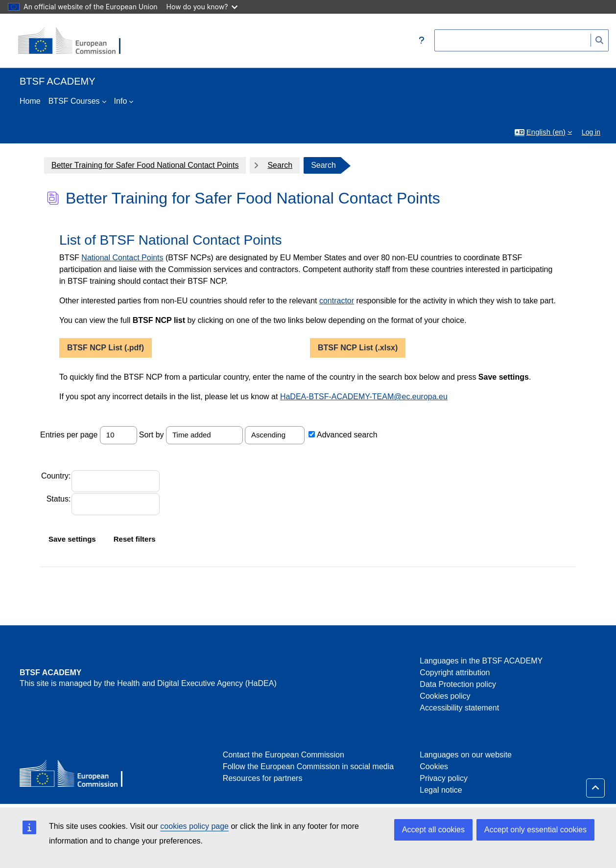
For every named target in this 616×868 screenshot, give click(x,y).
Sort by (152, 435)
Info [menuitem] (121, 101)
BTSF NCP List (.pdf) (106, 348)
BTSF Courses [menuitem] (74, 101)
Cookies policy (445, 696)
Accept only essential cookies (535, 830)
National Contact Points (122, 258)
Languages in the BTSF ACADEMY (481, 661)
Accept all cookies (433, 830)
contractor (337, 301)
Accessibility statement (459, 708)
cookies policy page (194, 826)
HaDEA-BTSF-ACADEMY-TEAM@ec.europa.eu (364, 397)
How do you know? (202, 7)
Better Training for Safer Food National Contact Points (145, 165)
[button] (422, 41)
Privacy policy (444, 778)
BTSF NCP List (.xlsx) (358, 348)
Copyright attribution (455, 673)
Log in (591, 132)
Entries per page (69, 435)
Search (280, 165)
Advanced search (347, 435)
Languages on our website (466, 755)
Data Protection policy (458, 684)
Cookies (434, 766)
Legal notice (441, 790)
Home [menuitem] (30, 101)
